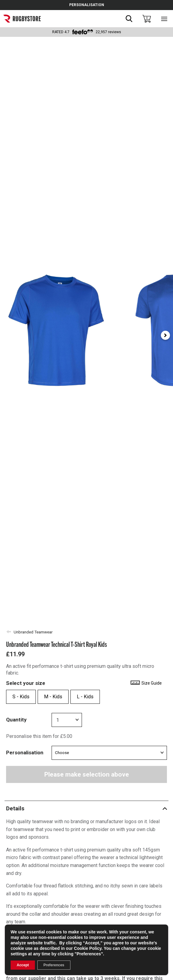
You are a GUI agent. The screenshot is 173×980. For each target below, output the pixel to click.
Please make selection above (87, 774)
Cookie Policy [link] (88, 948)
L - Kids (85, 697)
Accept (23, 965)
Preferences (54, 965)
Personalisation (25, 753)
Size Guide (146, 683)
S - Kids (21, 697)
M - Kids (53, 697)
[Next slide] (165, 335)
